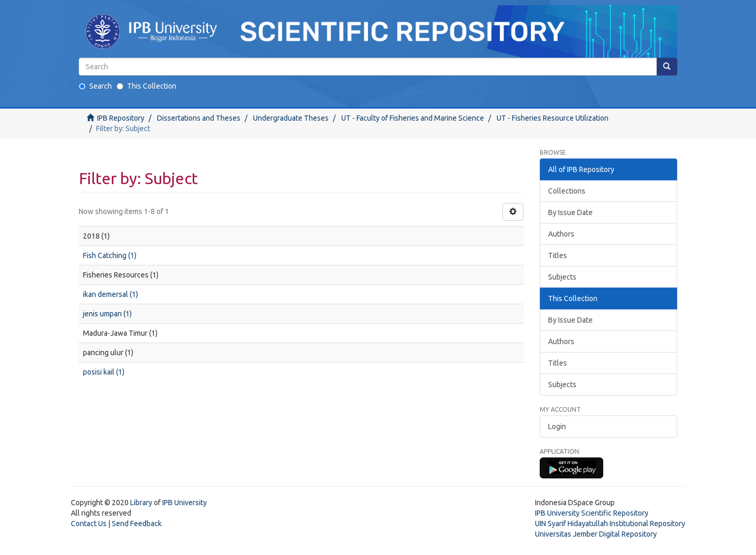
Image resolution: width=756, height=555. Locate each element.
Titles (558, 255)
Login (557, 426)
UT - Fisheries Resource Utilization (553, 118)
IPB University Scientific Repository (592, 513)
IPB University (185, 503)
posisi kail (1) (104, 372)
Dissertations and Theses (199, 118)
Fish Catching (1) (110, 255)
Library (141, 503)
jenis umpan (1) (107, 314)
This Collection (146, 86)
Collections (567, 191)
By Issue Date (570, 212)
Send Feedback (137, 524)
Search (95, 86)
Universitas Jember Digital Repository (596, 534)
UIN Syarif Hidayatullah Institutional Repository (610, 524)
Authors (561, 234)
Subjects (562, 277)
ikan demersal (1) (111, 294)
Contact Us (89, 524)
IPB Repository (121, 118)
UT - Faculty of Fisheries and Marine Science (413, 118)
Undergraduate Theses (291, 118)
